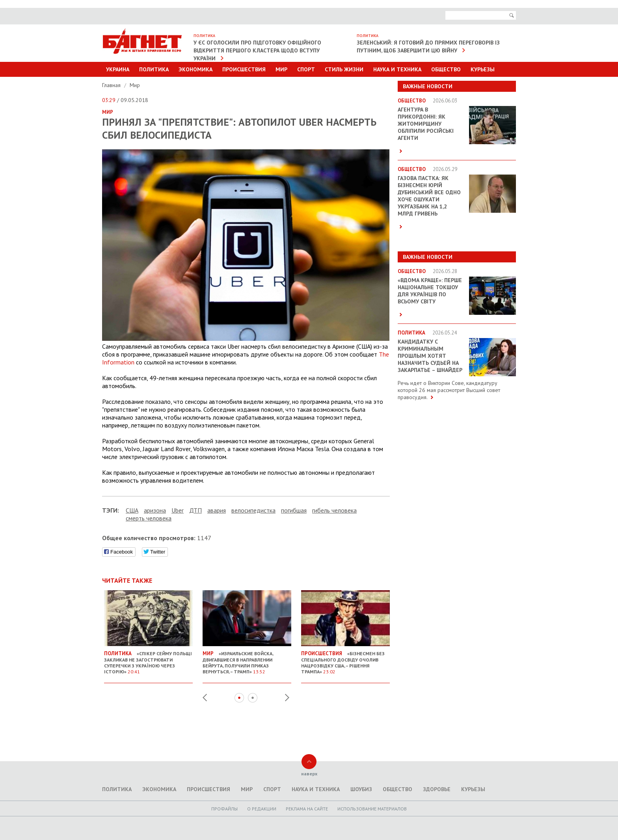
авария (217, 510)
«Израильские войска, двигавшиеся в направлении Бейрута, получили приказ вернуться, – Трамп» (247, 659)
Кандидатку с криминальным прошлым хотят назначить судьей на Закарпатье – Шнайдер (430, 356)
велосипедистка (253, 510)
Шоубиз (361, 789)
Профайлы (224, 809)
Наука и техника (397, 69)
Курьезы (483, 69)
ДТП (195, 510)
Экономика (195, 69)
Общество (446, 69)
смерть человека (149, 518)
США (132, 510)
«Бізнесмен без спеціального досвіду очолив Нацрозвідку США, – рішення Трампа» (345, 659)
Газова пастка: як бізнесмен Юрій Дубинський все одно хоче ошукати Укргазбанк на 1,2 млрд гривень (429, 196)
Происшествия (244, 69)
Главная (112, 85)
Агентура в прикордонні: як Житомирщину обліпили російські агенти (426, 124)
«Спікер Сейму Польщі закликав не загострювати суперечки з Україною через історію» (148, 659)
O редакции (262, 809)
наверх (309, 774)
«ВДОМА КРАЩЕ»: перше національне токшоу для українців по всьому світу (430, 291)
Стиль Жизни (344, 69)
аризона (155, 510)
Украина (118, 69)
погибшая (294, 510)
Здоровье (437, 789)
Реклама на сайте (307, 809)
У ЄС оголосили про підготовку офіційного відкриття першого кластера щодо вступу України (257, 50)
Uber (178, 510)
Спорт (306, 69)
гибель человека (334, 510)
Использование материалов (372, 809)
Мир (281, 69)
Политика (154, 69)
